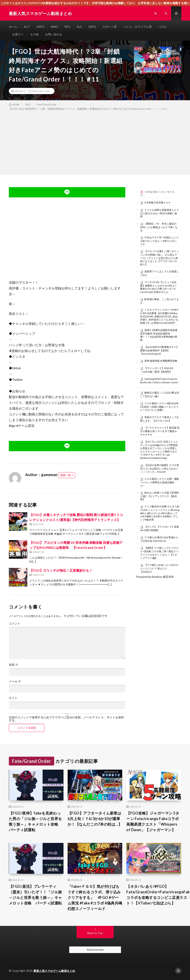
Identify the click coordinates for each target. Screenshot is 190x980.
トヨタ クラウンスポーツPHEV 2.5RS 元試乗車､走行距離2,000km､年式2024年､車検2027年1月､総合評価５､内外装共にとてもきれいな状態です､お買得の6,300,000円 (159, 316)
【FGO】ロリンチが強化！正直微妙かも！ (61, 570)
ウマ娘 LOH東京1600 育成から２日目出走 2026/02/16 (159, 539)
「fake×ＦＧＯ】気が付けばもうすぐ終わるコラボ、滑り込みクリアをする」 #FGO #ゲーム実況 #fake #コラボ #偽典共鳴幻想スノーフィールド (95, 897)
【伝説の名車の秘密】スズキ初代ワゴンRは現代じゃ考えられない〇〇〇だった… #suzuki (159, 468)
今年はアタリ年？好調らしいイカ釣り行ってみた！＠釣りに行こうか (159, 241)
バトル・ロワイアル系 (137, 27)
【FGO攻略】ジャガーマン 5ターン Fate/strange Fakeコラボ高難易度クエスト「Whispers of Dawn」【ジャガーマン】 (153, 821)
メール (15, 681)
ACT (27, 27)
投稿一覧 (66, 475)
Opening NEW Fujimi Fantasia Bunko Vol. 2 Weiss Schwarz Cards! (159, 381)
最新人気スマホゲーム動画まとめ (54, 971)
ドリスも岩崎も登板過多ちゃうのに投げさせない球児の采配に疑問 (159, 213)
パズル (162, 27)
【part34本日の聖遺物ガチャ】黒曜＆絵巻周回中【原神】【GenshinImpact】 (159, 350)
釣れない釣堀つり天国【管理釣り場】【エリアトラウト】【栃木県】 (159, 496)
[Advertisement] (95, 142)
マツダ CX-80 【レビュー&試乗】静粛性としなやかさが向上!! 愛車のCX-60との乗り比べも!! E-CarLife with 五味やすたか (158, 287)
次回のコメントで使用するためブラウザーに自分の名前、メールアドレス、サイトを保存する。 (66, 719)
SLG (79, 27)
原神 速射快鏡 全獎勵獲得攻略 (161, 361)
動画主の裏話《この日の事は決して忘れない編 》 (159, 394)
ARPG (40, 27)
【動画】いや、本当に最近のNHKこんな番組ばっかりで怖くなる (159, 227)
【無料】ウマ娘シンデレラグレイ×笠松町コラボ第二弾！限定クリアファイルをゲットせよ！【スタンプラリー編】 (159, 553)
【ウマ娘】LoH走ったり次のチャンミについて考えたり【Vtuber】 (159, 568)
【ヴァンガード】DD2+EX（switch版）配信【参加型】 (157, 370)
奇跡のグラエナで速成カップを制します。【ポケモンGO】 (159, 419)
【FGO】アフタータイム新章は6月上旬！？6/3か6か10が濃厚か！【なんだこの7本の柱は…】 (95, 819)
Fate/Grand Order (41, 91)
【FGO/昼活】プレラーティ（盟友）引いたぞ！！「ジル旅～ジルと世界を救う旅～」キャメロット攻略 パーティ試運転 (35, 895)
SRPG (92, 27)
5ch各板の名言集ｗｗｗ (158, 202)
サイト (13, 698)
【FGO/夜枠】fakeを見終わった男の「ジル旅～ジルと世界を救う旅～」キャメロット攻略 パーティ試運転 (35, 821)
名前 (13, 665)
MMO (54, 27)
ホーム (13, 27)
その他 (34, 34)
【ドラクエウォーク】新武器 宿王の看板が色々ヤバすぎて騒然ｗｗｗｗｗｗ (160, 431)
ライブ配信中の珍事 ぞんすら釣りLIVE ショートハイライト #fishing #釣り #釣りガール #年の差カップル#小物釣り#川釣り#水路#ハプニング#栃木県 (160, 513)
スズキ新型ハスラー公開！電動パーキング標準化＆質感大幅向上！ (159, 482)
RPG (67, 27)
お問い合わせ (54, 34)
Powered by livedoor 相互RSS (155, 577)
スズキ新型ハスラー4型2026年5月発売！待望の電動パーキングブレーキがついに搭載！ (159, 407)
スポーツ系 (109, 27)
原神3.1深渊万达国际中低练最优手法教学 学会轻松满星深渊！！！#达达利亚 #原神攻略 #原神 (159, 335)
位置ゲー (18, 34)
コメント (15, 623)
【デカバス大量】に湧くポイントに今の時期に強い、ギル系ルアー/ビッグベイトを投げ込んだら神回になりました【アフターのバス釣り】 (159, 258)
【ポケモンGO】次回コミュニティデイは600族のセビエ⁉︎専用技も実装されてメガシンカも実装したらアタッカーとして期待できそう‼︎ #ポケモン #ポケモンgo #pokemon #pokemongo (159, 450)
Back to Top (95, 933)
